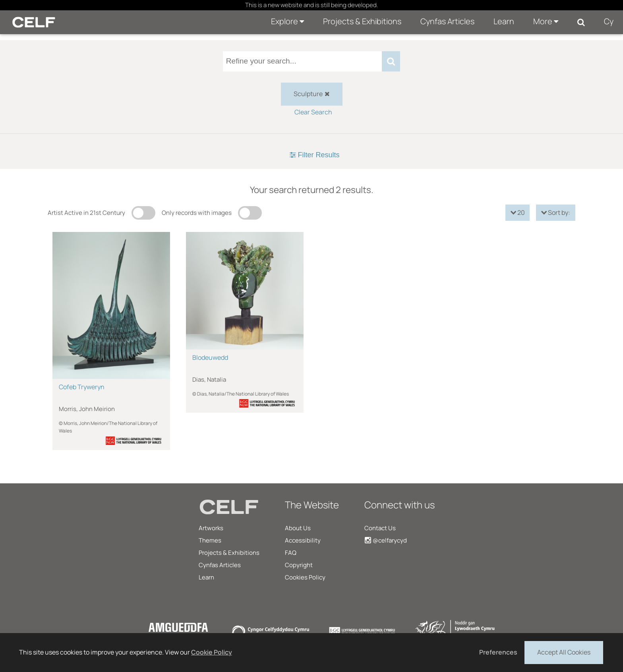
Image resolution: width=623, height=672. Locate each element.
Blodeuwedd (210, 357)
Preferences (498, 652)
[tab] (311, 155)
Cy (609, 21)
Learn (504, 21)
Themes (210, 540)
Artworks (211, 528)
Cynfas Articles (447, 21)
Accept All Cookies (564, 652)
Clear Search (313, 112)
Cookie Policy (212, 652)
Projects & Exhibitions (362, 21)
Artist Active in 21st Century (86, 213)
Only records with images (197, 213)
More (546, 21)
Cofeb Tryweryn (82, 387)
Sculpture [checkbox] (312, 94)
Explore (287, 21)
